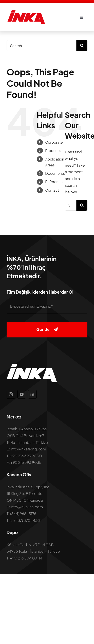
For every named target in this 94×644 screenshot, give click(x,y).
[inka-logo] (26, 12)
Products (53, 151)
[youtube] (22, 394)
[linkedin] (32, 394)
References (55, 182)
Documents (55, 173)
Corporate (54, 142)
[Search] (82, 46)
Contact (52, 190)
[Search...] (42, 46)
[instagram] (11, 394)
